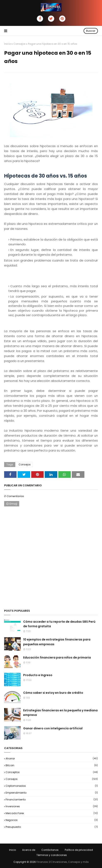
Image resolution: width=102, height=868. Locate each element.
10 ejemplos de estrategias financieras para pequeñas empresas (57, 642)
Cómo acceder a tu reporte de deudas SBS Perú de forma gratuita (59, 624)
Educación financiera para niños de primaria (57, 657)
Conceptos (52, 772)
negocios (52, 820)
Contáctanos (50, 850)
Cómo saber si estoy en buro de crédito (53, 693)
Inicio (8, 44)
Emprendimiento (52, 793)
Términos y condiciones (52, 855)
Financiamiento (52, 800)
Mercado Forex (52, 813)
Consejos (19, 44)
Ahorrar (52, 758)
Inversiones (52, 806)
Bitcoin (52, 765)
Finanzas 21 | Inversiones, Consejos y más (63, 862)
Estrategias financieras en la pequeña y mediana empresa (60, 713)
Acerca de (29, 850)
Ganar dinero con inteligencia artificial (53, 728)
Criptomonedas (52, 786)
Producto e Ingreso (38, 675)
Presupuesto (52, 827)
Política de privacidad (79, 850)
